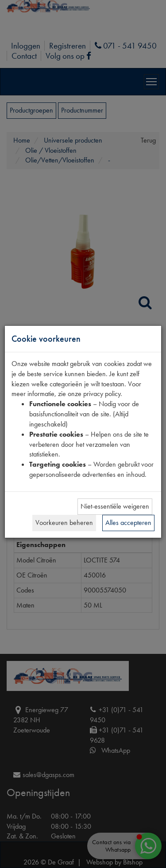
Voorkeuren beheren (64, 523)
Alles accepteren (128, 523)
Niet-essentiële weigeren (115, 506)
